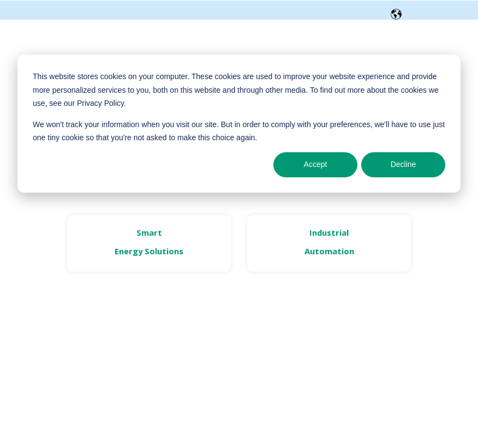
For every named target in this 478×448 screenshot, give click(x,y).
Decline (404, 164)
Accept (316, 164)
